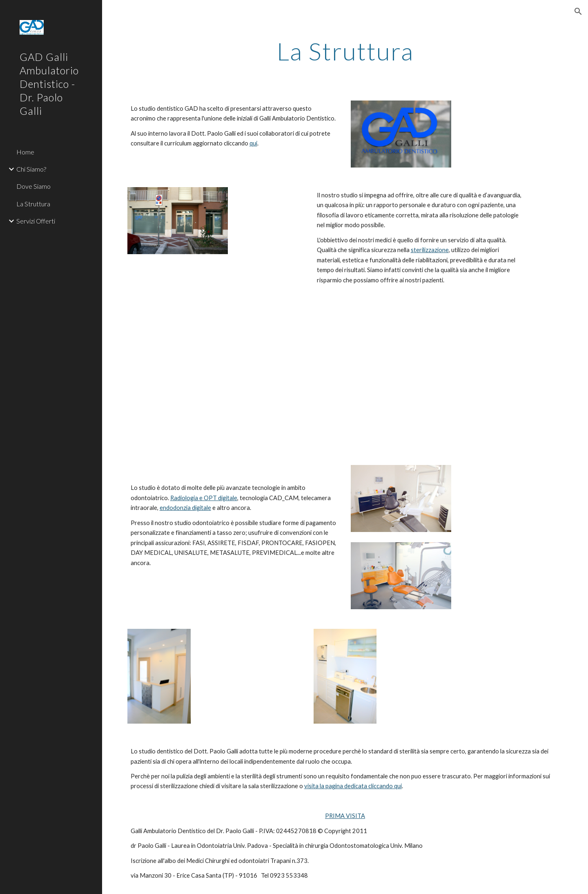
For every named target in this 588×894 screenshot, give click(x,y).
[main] (345, 51)
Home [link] (25, 152)
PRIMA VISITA (345, 816)
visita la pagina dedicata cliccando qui (353, 786)
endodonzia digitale (185, 508)
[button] (578, 11)
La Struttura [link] (33, 204)
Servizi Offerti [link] (36, 221)
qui (253, 143)
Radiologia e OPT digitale (204, 498)
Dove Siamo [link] (33, 186)
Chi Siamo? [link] (31, 169)
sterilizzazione (430, 250)
